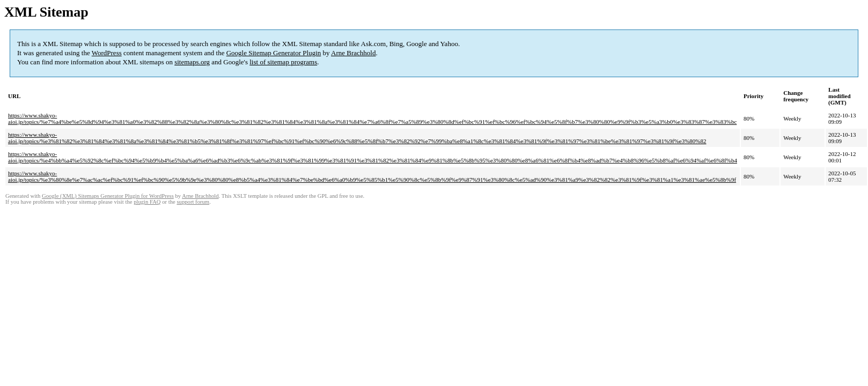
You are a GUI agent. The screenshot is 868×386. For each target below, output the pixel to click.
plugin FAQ (147, 202)
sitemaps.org (192, 62)
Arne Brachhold (353, 53)
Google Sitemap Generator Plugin (274, 53)
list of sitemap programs (283, 62)
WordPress (107, 53)
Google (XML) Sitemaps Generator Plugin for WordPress (108, 196)
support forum (193, 202)
